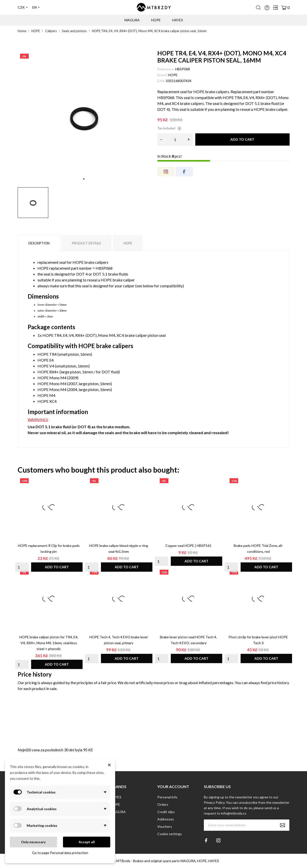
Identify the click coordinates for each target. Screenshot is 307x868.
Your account (173, 786)
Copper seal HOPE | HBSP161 (188, 546)
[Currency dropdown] (23, 7)
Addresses (166, 819)
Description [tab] (39, 243)
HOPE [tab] (128, 243)
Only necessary (33, 842)
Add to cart (242, 139)
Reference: (166, 69)
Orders (163, 804)
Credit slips (166, 812)
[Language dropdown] (36, 7)
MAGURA (132, 20)
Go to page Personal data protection (60, 853)
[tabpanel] (84, 117)
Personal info (167, 797)
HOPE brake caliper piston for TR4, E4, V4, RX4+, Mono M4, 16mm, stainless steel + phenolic (49, 643)
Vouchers (165, 826)
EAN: (161, 81)
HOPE (173, 75)
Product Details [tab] (86, 243)
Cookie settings (170, 834)
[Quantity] (175, 139)
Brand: (162, 75)
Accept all (87, 842)
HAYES (116, 797)
